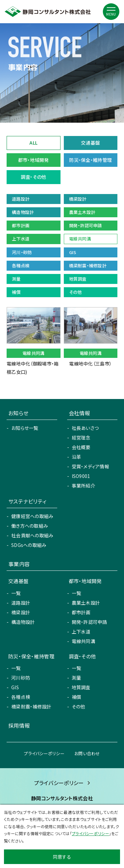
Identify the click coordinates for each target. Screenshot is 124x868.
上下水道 (81, 632)
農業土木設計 (86, 603)
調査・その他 (34, 177)
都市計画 (81, 612)
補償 (77, 697)
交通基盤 (90, 143)
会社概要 (81, 447)
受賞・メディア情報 (91, 466)
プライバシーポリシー (44, 753)
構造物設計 (23, 622)
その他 (79, 706)
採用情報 (19, 725)
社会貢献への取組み (32, 535)
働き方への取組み (30, 526)
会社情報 (80, 413)
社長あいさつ (85, 428)
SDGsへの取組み (29, 545)
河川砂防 (21, 678)
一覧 (16, 593)
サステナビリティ (27, 501)
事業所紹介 (83, 486)
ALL (33, 143)
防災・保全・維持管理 (90, 160)
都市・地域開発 (34, 160)
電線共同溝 (83, 641)
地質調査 (81, 687)
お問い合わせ (87, 753)
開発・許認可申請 (89, 622)
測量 (77, 678)
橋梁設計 (21, 612)
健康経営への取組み (32, 516)
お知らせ (18, 413)
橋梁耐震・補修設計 (31, 706)
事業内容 (19, 564)
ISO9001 (81, 476)
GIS (15, 687)
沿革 (77, 457)
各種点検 (21, 697)
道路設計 (21, 603)
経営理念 (81, 437)
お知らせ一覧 (25, 428)
